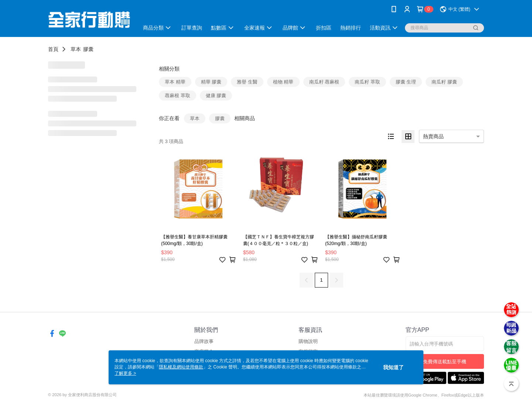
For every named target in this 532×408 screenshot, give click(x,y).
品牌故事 (204, 341)
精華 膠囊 (211, 82)
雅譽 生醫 (247, 82)
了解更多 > (125, 373)
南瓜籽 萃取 (367, 82)
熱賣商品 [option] (433, 136)
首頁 (53, 49)
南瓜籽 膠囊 (444, 82)
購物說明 (308, 341)
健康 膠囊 (216, 96)
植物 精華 (283, 82)
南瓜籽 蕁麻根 (324, 82)
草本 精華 (175, 82)
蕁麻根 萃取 (178, 96)
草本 (76, 49)
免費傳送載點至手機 (445, 362)
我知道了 (393, 367)
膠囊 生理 (406, 82)
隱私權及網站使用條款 (181, 367)
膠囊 (88, 49)
